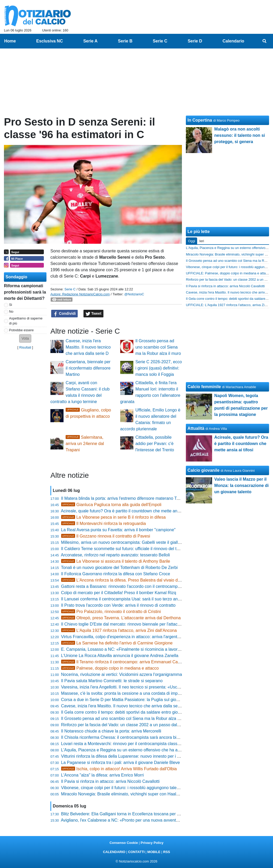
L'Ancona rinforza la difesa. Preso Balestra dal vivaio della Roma (129, 580)
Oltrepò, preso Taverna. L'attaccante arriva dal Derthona (121, 618)
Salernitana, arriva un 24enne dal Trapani (85, 444)
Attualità (196, 428)
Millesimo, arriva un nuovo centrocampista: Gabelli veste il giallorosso (126, 542)
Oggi (191, 241)
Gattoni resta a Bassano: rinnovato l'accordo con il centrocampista (123, 586)
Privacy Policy (152, 843)
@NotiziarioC (134, 294)
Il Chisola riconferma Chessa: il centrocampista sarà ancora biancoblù (126, 737)
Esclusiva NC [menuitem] (49, 41)
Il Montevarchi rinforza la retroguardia (104, 523)
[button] (25, 338)
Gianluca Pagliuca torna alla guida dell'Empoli (111, 505)
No (11, 311)
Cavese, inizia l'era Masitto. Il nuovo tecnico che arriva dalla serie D (88, 347)
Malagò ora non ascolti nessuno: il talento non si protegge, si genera (240, 135)
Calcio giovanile (203, 470)
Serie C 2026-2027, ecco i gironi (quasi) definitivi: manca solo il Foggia (159, 368)
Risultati (25, 347)
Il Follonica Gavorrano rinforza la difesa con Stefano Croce (116, 574)
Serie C (70, 289)
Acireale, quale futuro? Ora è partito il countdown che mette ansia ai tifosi (129, 511)
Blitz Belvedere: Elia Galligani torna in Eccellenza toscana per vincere (126, 814)
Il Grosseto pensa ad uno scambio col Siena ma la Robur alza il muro (158, 347)
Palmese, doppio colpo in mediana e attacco (110, 668)
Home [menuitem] (10, 41)
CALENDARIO (114, 852)
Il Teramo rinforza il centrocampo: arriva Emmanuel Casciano (126, 662)
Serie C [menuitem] (160, 41)
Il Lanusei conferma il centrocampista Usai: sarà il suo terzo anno (122, 599)
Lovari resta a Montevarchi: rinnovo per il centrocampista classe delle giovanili (134, 744)
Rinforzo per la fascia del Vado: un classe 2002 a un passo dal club (124, 725)
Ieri (202, 241)
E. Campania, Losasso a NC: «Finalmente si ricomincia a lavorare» (124, 649)
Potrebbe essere (22, 330)
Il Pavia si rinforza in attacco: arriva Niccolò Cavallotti (110, 781)
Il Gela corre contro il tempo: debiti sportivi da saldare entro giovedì (124, 712)
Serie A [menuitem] (90, 41)
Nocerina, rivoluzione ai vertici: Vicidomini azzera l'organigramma (122, 674)
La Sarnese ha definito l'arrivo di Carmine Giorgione (117, 643)
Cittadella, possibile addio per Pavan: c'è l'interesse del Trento (155, 444)
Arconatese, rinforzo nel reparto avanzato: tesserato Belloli (115, 555)
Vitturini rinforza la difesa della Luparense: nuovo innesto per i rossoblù (127, 756)
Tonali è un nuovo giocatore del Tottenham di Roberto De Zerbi (119, 568)
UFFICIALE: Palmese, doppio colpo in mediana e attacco (228, 273)
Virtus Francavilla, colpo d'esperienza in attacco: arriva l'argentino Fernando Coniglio (140, 637)
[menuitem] (265, 41)
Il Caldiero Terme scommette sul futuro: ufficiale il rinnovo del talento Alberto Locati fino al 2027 (149, 549)
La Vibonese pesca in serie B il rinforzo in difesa (113, 517)
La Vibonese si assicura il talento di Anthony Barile (116, 561)
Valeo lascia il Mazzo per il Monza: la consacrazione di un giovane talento (241, 485)
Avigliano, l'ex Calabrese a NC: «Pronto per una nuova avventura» (123, 820)
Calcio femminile (204, 387)
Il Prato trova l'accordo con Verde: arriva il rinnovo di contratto (118, 605)
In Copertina (200, 120)
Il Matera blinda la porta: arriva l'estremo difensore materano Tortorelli (126, 498)
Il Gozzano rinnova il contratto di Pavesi (106, 536)
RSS (166, 852)
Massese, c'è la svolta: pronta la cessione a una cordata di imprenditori (127, 693)
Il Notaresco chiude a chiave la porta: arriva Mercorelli (111, 731)
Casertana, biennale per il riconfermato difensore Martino (88, 368)
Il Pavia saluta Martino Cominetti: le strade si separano (112, 681)
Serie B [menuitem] (125, 41)
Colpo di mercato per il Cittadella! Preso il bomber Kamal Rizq (119, 593)
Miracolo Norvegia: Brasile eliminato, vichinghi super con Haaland (122, 794)
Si (11, 305)
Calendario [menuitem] (233, 41)
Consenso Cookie (124, 843)
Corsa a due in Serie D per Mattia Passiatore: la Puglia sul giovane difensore (132, 700)
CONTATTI (136, 852)
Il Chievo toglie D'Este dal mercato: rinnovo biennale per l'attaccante (125, 624)
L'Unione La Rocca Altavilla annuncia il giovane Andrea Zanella (120, 656)
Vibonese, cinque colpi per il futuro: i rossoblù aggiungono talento (122, 788)
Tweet (94, 314)
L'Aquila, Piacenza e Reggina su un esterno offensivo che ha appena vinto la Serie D (140, 750)
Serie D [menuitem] (195, 41)
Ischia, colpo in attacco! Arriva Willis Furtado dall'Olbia (119, 769)
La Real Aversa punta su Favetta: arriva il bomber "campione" (118, 530)
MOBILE (154, 852)
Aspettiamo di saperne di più (26, 321)
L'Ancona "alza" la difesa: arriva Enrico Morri (103, 775)
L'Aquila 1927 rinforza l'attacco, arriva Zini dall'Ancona (119, 630)
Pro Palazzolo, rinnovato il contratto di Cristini (111, 612)
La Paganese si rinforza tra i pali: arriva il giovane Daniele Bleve (121, 763)
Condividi (65, 314)
